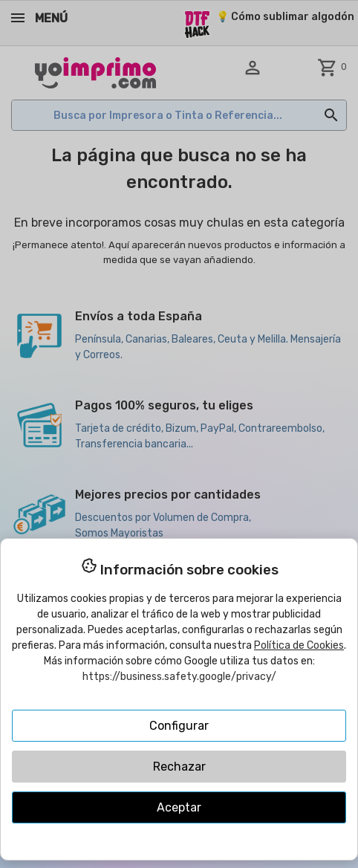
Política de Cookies (299, 645)
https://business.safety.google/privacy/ (179, 677)
